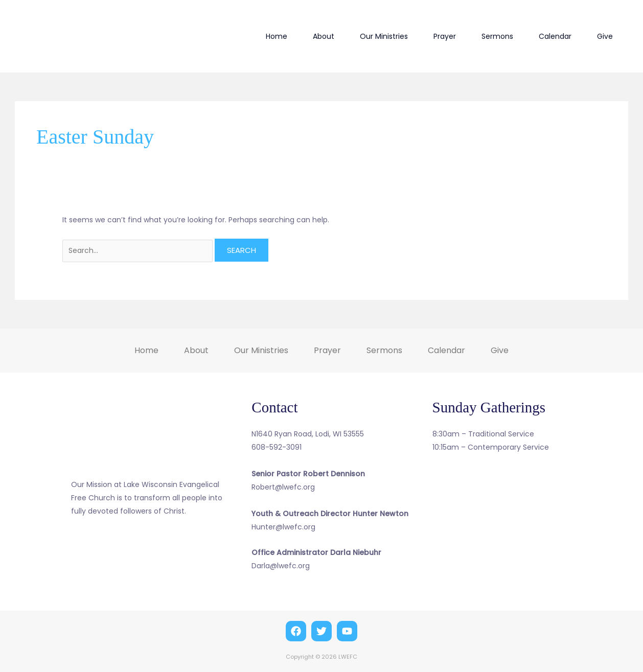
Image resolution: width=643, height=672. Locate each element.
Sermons (497, 36)
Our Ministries (384, 36)
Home (277, 36)
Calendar (555, 36)
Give (605, 36)
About (324, 36)
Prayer (445, 36)
